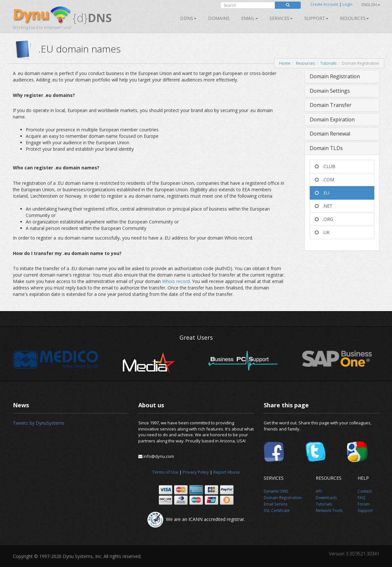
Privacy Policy (196, 472)
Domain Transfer (331, 105)
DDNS (188, 18)
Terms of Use (165, 472)
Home (285, 63)
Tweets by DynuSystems (39, 423)
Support (316, 18)
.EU (322, 193)
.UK (322, 232)
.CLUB (325, 166)
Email (250, 18)
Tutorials (328, 63)
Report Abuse (227, 472)
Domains (219, 18)
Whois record (176, 281)
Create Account (324, 4)
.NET (324, 206)
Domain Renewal (330, 134)
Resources (354, 18)
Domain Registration (335, 76)
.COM (324, 180)
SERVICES (281, 18)
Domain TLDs (326, 148)
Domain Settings (330, 91)
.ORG (324, 219)
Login (347, 4)
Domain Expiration (332, 119)
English (371, 5)
